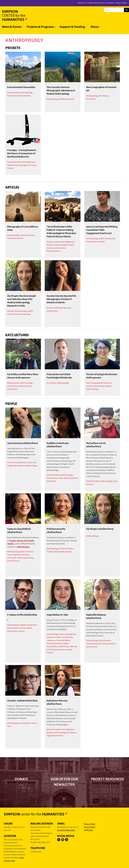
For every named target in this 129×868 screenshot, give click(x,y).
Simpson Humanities (18, 16)
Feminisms (91, 99)
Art (29, 165)
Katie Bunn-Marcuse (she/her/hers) (57, 702)
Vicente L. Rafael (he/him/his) (22, 701)
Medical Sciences (67, 99)
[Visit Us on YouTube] (67, 840)
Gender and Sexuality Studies (99, 386)
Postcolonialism (54, 251)
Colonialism (25, 723)
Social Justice (92, 647)
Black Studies (105, 640)
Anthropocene (13, 92)
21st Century (12, 462)
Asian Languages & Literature (99, 383)
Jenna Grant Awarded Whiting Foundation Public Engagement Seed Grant (102, 230)
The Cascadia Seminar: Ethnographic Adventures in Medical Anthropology (61, 91)
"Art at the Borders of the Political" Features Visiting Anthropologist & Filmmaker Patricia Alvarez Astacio (61, 232)
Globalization (64, 646)
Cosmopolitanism (54, 643)
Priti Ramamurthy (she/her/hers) (56, 531)
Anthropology (26, 92)
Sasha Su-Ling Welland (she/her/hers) (19, 531)
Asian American (27, 552)
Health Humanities (22, 314)
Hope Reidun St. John (57, 615)
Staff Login (88, 830)
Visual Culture (13, 561)
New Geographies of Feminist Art (101, 89)
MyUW (124, 3)
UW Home (81, 3)
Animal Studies (53, 475)
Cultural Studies (27, 235)
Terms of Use (89, 827)
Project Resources (108, 779)
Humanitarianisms (15, 238)
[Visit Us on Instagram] (63, 840)
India (61, 478)
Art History (104, 96)
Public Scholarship (107, 238)
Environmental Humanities (21, 87)
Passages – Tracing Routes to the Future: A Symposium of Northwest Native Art (22, 153)
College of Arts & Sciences (96, 3)
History (21, 631)
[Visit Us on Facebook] (59, 840)
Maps (118, 3)
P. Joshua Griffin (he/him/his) (22, 615)
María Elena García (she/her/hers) (96, 445)
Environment (13, 386)
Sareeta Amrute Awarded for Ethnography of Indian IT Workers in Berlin (62, 299)
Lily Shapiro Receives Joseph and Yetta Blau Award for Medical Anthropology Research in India (22, 301)
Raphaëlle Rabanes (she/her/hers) (96, 616)
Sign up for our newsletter (64, 782)
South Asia (51, 481)
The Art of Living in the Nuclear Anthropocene (102, 376)
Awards (101, 242)
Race (69, 308)
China (10, 555)
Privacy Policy (90, 824)
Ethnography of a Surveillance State (23, 228)
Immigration (92, 242)
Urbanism (62, 650)
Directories (111, 3)
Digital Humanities (21, 555)
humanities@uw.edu (66, 830)
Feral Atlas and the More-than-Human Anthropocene (23, 376)
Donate (21, 779)
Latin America (60, 248)
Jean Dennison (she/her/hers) (22, 443)
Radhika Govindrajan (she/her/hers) (58, 445)
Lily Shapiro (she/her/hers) (100, 529)
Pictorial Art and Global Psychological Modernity (59, 376)
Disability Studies (94, 644)
